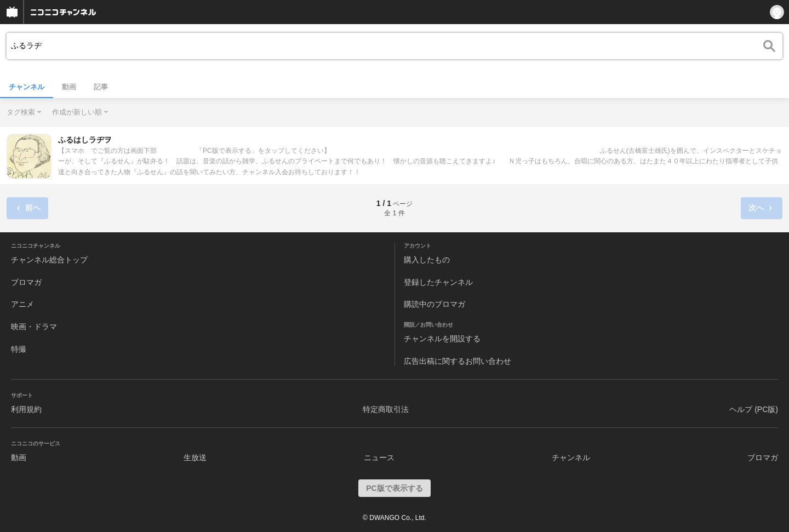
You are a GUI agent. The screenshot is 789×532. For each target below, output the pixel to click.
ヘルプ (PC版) (754, 409)
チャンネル (27, 87)
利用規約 (26, 409)
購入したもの (427, 260)
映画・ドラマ (34, 327)
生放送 (195, 457)
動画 (69, 87)
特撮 (19, 349)
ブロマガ (26, 282)
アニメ (22, 304)
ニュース (379, 457)
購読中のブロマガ (434, 304)
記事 (101, 87)
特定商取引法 (386, 409)
